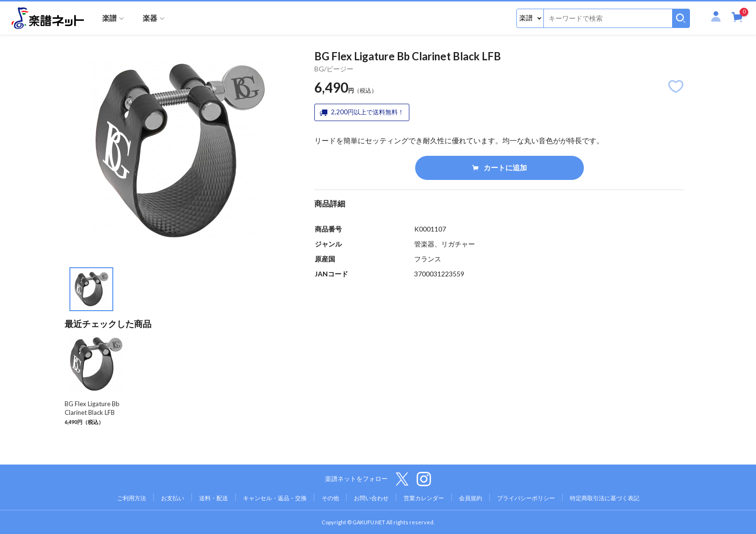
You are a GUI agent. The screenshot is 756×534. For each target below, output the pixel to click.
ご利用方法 (132, 498)
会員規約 (471, 498)
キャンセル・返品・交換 (275, 498)
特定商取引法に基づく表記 (605, 498)
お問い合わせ (371, 498)
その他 (330, 498)
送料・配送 (214, 498)
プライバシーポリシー (526, 498)
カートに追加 (499, 167)
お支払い (173, 498)
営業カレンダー (424, 498)
